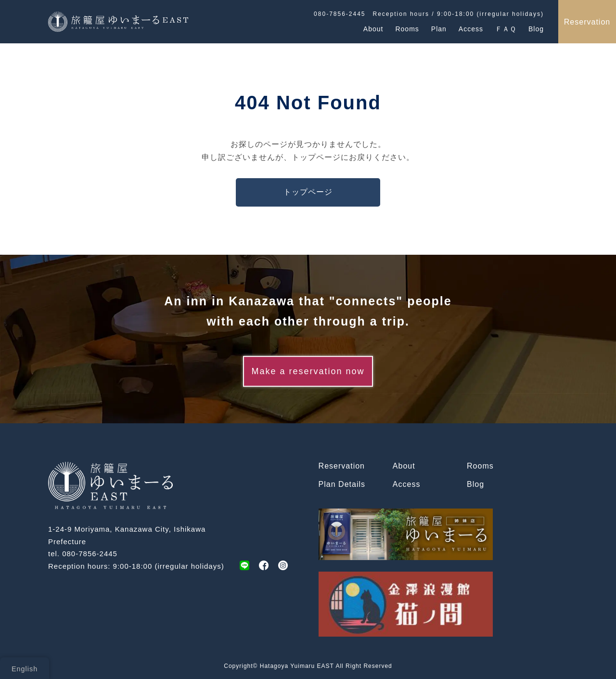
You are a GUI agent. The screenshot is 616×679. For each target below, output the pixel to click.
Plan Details (342, 484)
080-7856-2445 (90, 554)
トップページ (308, 192)
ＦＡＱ (506, 28)
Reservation (587, 22)
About (373, 28)
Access (471, 28)
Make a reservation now (308, 371)
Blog (536, 28)
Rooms (407, 28)
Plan (439, 28)
